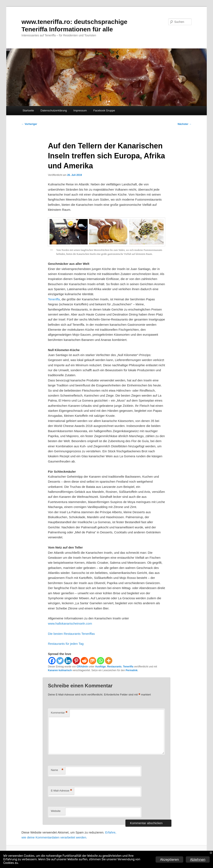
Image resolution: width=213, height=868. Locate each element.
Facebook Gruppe (104, 110)
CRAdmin (82, 667)
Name (57, 770)
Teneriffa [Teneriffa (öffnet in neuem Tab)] (54, 299)
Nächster (185, 124)
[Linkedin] (68, 661)
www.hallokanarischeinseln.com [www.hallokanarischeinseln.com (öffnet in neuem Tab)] (70, 623)
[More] (109, 661)
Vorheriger (29, 124)
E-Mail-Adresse (61, 791)
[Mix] (92, 661)
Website (56, 811)
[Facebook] (52, 661)
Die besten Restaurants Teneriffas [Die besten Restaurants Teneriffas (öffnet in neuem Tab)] (71, 634)
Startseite (28, 110)
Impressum (80, 110)
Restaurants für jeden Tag (66, 644)
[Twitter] (60, 661)
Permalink (132, 670)
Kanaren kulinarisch (60, 670)
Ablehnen (198, 859)
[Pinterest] (76, 661)
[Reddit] (84, 661)
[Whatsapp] (101, 661)
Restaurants (114, 667)
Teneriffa (128, 667)
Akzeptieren (169, 859)
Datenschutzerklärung (54, 110)
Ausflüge (100, 667)
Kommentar (59, 713)
